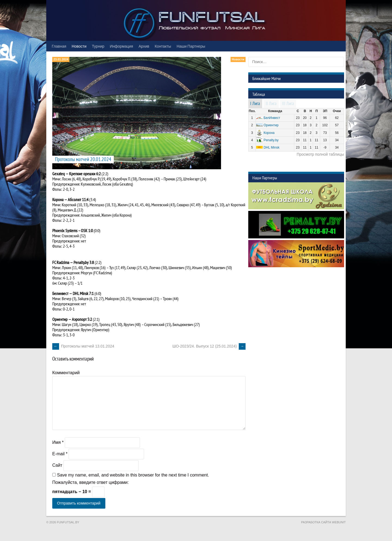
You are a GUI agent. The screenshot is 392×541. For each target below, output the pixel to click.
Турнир (98, 46)
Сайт (57, 465)
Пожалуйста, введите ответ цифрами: (91, 482)
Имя (58, 442)
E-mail (60, 454)
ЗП (325, 111)
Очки (337, 111)
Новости (79, 46)
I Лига (255, 104)
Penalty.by (81, 263)
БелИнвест (272, 118)
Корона (269, 133)
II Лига (271, 104)
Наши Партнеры (191, 46)
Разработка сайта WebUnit (323, 522)
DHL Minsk (271, 147)
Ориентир (271, 125)
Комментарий (66, 373)
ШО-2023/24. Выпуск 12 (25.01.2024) (209, 346)
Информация (121, 46)
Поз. (252, 111)
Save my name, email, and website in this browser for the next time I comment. (133, 475)
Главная (59, 46)
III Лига (288, 104)
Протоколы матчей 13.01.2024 (83, 346)
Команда (275, 111)
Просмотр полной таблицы (320, 154)
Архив (144, 46)
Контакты (163, 46)
